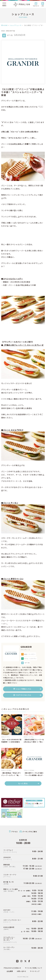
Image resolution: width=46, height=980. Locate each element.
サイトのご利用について (34, 968)
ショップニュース (16, 25)
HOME (5, 25)
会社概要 (10, 971)
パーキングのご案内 (30, 832)
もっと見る (23, 783)
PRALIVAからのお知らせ (12, 968)
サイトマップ (35, 971)
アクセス (14, 832)
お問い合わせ (21, 971)
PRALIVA (26, 977)
